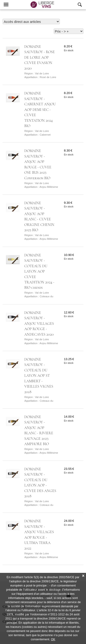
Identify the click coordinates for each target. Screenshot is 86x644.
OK (53, 639)
